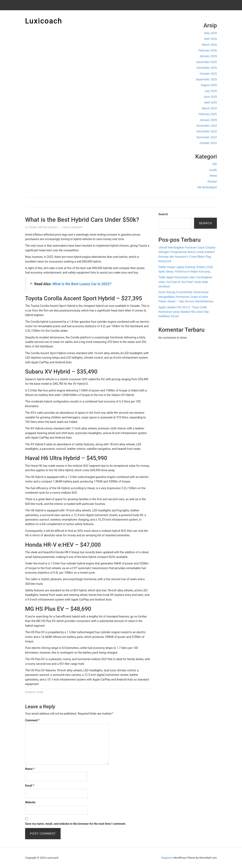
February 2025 (208, 114)
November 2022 (207, 137)
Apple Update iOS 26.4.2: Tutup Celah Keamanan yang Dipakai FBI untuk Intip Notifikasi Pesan (184, 312)
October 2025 (208, 74)
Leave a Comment (72, 227)
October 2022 (208, 143)
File (215, 164)
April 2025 (210, 102)
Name (30, 769)
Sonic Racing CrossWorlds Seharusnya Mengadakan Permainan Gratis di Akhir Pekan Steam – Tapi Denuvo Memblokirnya (186, 297)
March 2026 (209, 45)
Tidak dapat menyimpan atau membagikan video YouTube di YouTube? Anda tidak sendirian (185, 282)
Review (212, 182)
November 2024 (207, 126)
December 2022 (207, 131)
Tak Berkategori (207, 187)
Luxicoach (44, 21)
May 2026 (211, 33)
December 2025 (207, 62)
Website (30, 802)
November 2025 (207, 68)
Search (163, 214)
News (213, 176)
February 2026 (208, 50)
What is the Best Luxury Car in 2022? (82, 284)
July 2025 (211, 91)
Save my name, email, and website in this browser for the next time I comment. (75, 824)
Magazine (167, 858)
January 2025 (208, 120)
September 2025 (206, 79)
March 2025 (209, 108)
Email (30, 786)
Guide (213, 170)
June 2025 (210, 97)
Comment (32, 720)
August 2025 (209, 85)
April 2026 (210, 39)
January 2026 (208, 56)
